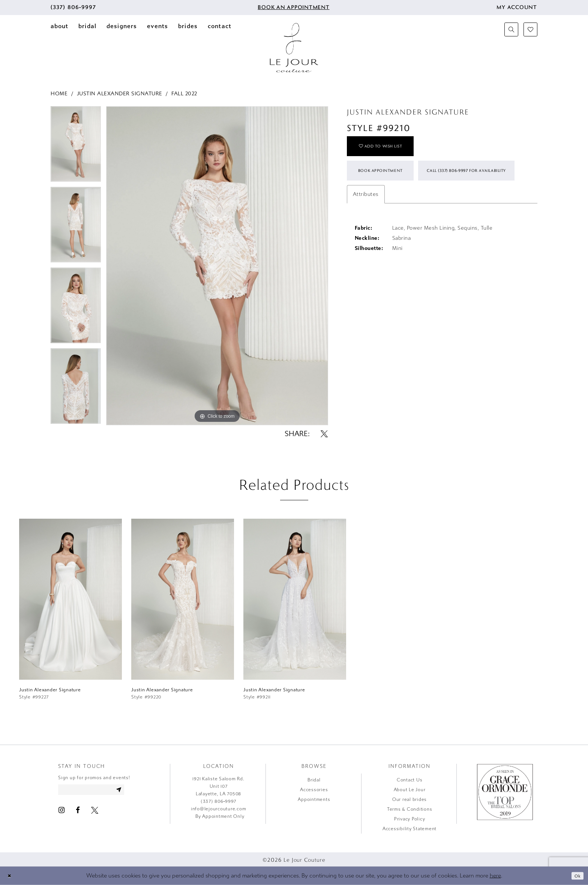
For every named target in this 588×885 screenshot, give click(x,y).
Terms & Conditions (410, 809)
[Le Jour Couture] (294, 48)
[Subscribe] (136, 791)
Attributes (366, 238)
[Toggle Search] (511, 29)
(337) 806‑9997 (219, 801)
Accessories (314, 790)
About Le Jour (410, 790)
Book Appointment (389, 181)
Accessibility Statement (409, 829)
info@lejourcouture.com (219, 809)
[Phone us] (73, 8)
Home (59, 94)
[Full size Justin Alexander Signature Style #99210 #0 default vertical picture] (217, 266)
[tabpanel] (76, 147)
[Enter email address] (100, 791)
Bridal (314, 780)
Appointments (314, 799)
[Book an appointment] (293, 8)
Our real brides (409, 799)
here (495, 876)
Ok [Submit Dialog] (576, 875)
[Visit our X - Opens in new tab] (95, 812)
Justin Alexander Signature (120, 94)
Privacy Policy (410, 819)
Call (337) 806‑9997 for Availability (409, 212)
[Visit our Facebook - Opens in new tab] (78, 812)
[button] (517, 8)
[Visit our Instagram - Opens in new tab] (61, 812)
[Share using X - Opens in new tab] (324, 434)
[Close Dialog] (11, 876)
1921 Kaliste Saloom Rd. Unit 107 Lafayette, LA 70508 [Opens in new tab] (218, 786)
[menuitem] (73, 8)
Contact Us (410, 780)
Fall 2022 (184, 94)
